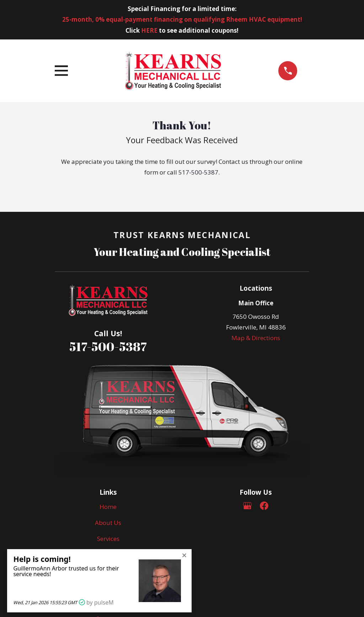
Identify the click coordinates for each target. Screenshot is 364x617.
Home (108, 507)
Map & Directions (256, 338)
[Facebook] (264, 506)
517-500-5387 (198, 172)
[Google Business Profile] (247, 506)
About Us (108, 523)
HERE (149, 30)
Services (108, 539)
